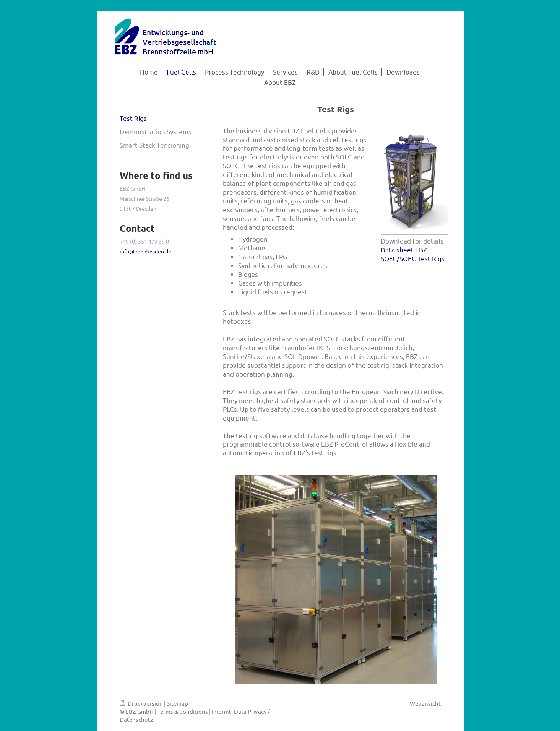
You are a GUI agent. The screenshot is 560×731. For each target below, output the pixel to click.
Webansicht (425, 703)
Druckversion (142, 703)
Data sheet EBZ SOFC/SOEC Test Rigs (413, 254)
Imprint (222, 711)
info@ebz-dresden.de (145, 251)
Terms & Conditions (183, 711)
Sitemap (177, 703)
